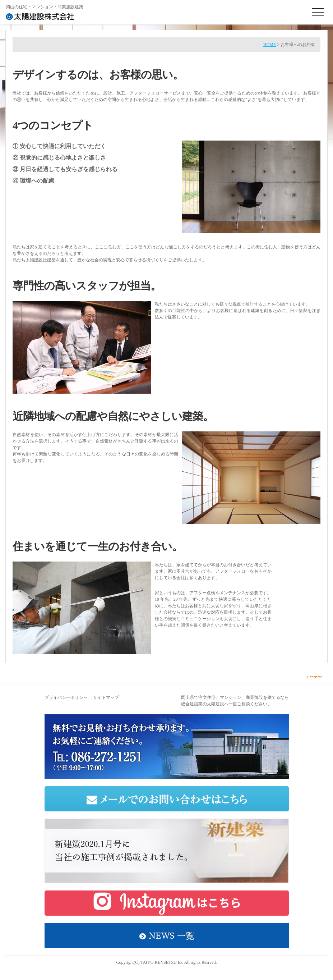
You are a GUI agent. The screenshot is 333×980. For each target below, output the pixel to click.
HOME (270, 45)
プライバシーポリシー (66, 697)
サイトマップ (106, 697)
